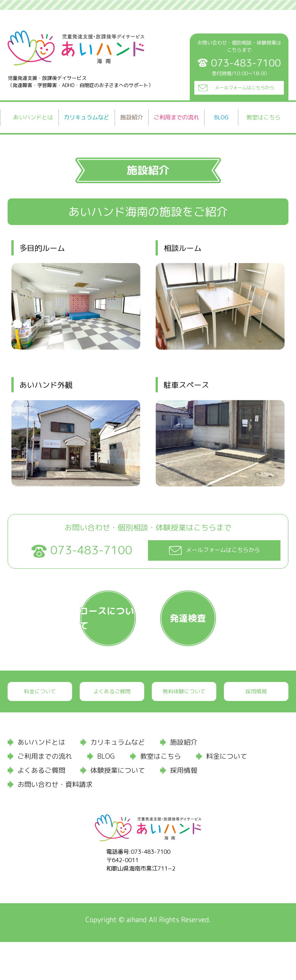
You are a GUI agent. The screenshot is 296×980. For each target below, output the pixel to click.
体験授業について (118, 808)
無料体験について (184, 729)
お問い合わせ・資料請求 (55, 822)
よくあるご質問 (112, 729)
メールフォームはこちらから (244, 85)
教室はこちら (263, 117)
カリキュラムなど (87, 117)
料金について (40, 729)
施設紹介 (132, 117)
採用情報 (256, 729)
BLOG (221, 117)
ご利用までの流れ (176, 117)
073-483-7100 (91, 550)
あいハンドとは (33, 117)
